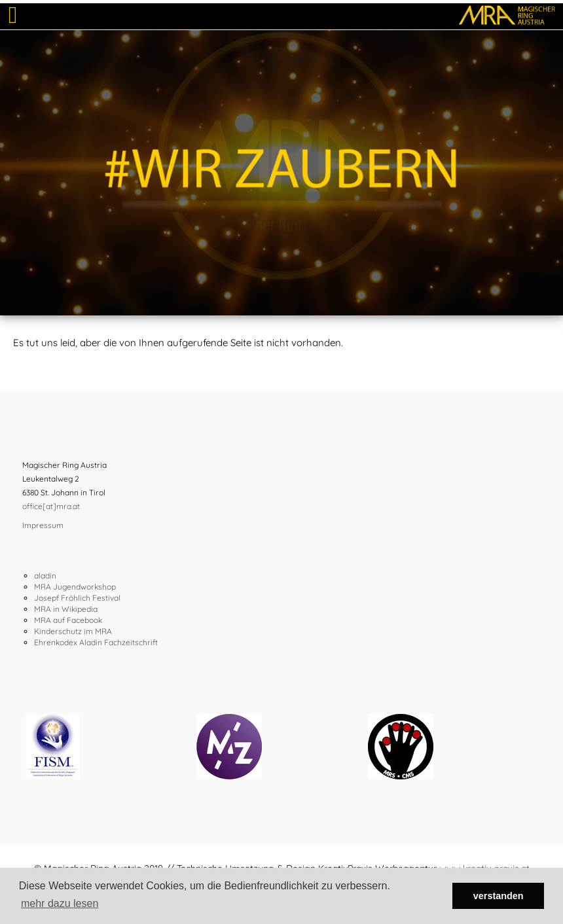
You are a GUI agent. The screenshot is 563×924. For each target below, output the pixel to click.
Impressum (43, 525)
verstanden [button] (499, 896)
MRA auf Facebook (68, 620)
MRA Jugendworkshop (75, 587)
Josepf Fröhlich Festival (77, 598)
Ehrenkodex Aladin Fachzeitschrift (96, 642)
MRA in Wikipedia (66, 609)
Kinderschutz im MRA (73, 631)
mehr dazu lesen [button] (60, 903)
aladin (45, 576)
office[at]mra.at (51, 506)
